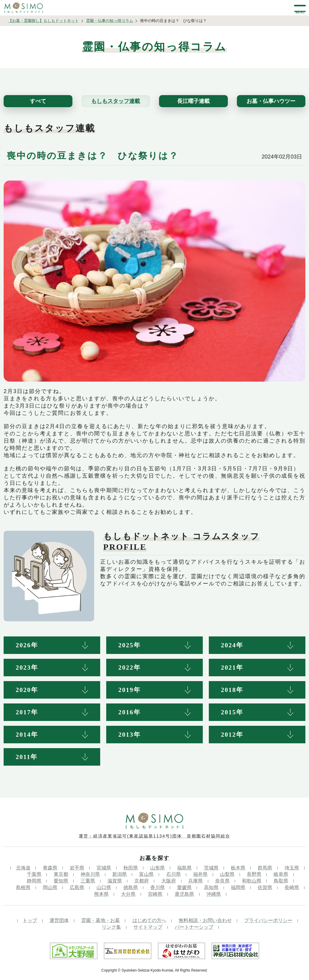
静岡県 (34, 881)
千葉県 (34, 874)
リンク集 (111, 927)
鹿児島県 (184, 894)
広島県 (77, 887)
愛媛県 (184, 887)
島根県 (23, 887)
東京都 (61, 874)
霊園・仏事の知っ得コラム (110, 21)
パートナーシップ (194, 927)
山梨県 (227, 874)
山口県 (104, 887)
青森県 (50, 868)
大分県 (128, 894)
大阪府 (169, 881)
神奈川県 (90, 874)
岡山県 (50, 887)
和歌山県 (252, 881)
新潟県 (119, 874)
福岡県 (238, 887)
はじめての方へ (149, 920)
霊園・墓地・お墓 (100, 920)
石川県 (174, 874)
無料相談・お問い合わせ (205, 920)
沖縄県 (214, 894)
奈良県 (222, 881)
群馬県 (265, 868)
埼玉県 (292, 868)
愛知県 (61, 881)
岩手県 (77, 868)
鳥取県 (281, 881)
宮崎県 (155, 894)
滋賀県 (115, 881)
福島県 (184, 868)
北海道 (23, 868)
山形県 (158, 868)
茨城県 (211, 868)
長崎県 (292, 887)
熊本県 (101, 894)
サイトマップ (148, 927)
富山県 (146, 874)
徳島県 (131, 887)
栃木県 (238, 868)
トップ (30, 920)
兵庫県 (196, 881)
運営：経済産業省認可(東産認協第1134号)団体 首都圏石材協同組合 (154, 836)
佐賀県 (265, 887)
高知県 (211, 887)
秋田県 (131, 868)
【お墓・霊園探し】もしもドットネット (43, 21)
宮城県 (104, 868)
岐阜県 (281, 874)
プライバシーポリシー (268, 920)
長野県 (254, 874)
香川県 (158, 887)
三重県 (88, 881)
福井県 (200, 874)
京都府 (142, 881)
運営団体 (59, 920)
